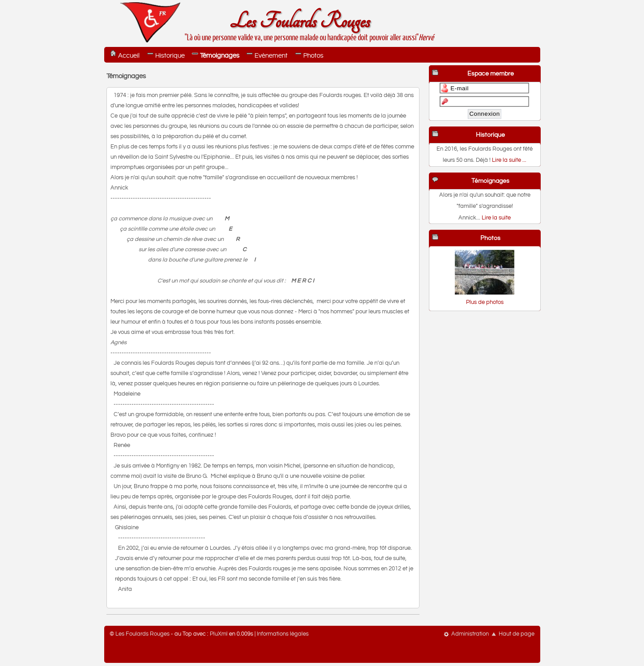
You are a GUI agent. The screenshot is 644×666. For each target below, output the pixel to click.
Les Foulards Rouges (300, 22)
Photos (313, 56)
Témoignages (220, 56)
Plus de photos (485, 302)
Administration (470, 634)
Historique (170, 56)
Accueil (129, 56)
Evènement (271, 56)
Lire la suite (496, 218)
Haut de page (517, 634)
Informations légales (283, 634)
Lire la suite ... (509, 160)
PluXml (219, 634)
